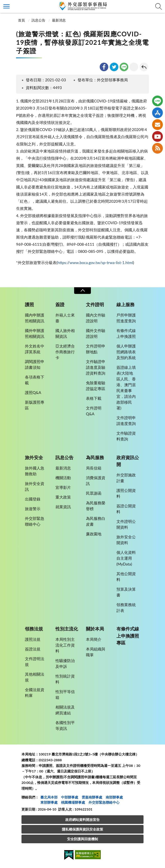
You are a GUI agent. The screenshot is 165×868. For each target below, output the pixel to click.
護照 (29, 304)
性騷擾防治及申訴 (65, 663)
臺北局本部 (49, 797)
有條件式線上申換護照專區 (128, 636)
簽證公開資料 (126, 509)
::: (2, 4)
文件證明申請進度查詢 (126, 421)
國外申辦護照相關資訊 (35, 333)
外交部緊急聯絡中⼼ (104, 802)
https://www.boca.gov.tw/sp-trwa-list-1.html (95, 263)
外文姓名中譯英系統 (35, 349)
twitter (114, 67)
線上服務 (125, 304)
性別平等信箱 (65, 694)
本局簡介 (94, 639)
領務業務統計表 (126, 608)
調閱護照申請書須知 (35, 364)
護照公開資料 (126, 493)
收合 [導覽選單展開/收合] (82, 291)
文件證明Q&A (94, 411)
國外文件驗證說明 (96, 333)
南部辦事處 (114, 797)
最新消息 (59, 20)
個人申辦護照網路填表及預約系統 (126, 352)
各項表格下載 (35, 380)
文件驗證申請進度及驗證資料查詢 (96, 367)
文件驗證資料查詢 (126, 436)
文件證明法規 (35, 662)
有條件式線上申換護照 (126, 333)
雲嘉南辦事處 (92, 797)
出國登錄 (33, 499)
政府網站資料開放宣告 (82, 819)
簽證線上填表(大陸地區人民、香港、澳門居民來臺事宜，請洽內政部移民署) (126, 388)
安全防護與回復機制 (82, 839)
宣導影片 (63, 487)
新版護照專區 (35, 405)
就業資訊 (63, 507)
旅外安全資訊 (35, 486)
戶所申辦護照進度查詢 (126, 318)
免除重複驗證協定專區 (96, 386)
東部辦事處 (49, 802)
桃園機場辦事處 (73, 802)
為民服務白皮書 (96, 521)
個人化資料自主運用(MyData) (126, 558)
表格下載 (94, 398)
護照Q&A (33, 392)
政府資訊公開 (128, 461)
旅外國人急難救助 (35, 471)
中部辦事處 (70, 797)
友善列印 (134, 67)
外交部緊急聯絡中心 (35, 521)
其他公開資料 (126, 577)
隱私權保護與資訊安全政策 (82, 829)
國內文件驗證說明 (96, 318)
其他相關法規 (35, 677)
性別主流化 (67, 629)
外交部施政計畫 (126, 478)
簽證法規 (33, 649)
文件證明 (95, 304)
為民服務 (95, 457)
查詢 (159, 6)
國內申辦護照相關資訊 (35, 318)
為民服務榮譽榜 (96, 506)
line (124, 67)
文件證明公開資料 (126, 524)
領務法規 (34, 629)
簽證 (60, 304)
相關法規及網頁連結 (65, 710)
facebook (104, 67)
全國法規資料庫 (35, 693)
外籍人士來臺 (65, 318)
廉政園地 (94, 534)
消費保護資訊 (96, 481)
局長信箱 (94, 468)
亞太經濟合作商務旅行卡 (65, 352)
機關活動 (63, 478)
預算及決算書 (126, 592)
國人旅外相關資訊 (65, 333)
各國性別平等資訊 (65, 725)
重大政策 (63, 497)
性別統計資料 (65, 679)
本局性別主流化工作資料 (65, 645)
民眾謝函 (94, 493)
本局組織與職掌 (96, 652)
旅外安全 (34, 457)
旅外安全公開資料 (126, 540)
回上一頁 (144, 67)
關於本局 (95, 629)
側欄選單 (6, 6)
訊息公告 (38, 20)
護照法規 (33, 639)
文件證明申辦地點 (96, 349)
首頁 (21, 20)
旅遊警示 (33, 509)
